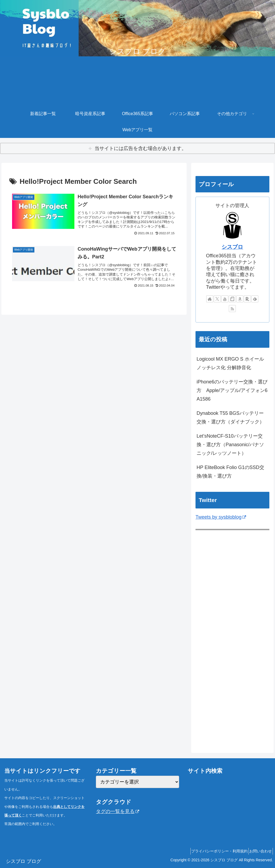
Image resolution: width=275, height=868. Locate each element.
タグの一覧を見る (117, 811)
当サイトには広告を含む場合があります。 (140, 148)
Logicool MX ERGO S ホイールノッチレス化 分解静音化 (230, 363)
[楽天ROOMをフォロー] (247, 299)
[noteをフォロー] (232, 299)
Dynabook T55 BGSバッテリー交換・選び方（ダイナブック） (230, 417)
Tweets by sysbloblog (221, 517)
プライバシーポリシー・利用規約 (214, 851)
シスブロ (232, 247)
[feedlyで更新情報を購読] (255, 299)
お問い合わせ (259, 851)
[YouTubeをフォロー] (225, 299)
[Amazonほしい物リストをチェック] (240, 299)
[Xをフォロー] (217, 299)
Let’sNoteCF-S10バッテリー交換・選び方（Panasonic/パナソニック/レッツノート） (230, 445)
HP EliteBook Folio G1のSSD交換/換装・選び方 (230, 472)
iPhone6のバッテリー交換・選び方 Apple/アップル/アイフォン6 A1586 (232, 391)
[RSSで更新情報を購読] (232, 309)
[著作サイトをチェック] (210, 299)
